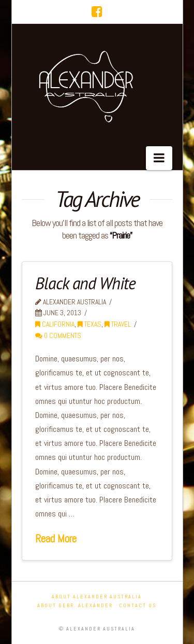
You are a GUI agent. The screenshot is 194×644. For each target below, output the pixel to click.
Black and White (85, 283)
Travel (118, 324)
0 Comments (58, 336)
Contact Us (138, 605)
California (55, 324)
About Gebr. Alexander (75, 605)
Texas (89, 324)
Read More (56, 539)
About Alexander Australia (97, 597)
